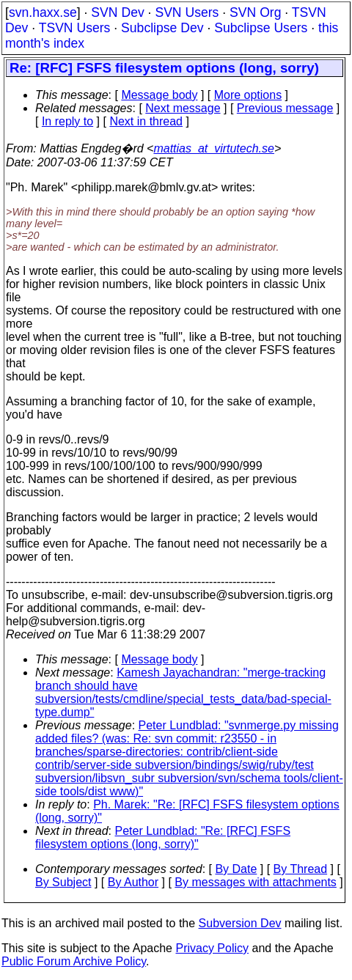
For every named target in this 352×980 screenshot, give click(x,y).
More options (248, 95)
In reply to (67, 121)
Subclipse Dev (162, 28)
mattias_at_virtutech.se (214, 148)
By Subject (63, 882)
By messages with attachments (256, 882)
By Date (236, 869)
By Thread (301, 869)
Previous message (285, 108)
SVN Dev (117, 12)
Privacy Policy (212, 948)
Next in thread (146, 121)
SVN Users (187, 12)
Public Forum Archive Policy (74, 961)
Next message (183, 108)
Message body (159, 95)
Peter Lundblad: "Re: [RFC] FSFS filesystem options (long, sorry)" (163, 837)
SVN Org (255, 12)
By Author (133, 882)
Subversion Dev (240, 923)
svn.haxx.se (43, 12)
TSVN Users (75, 28)
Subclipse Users (261, 28)
